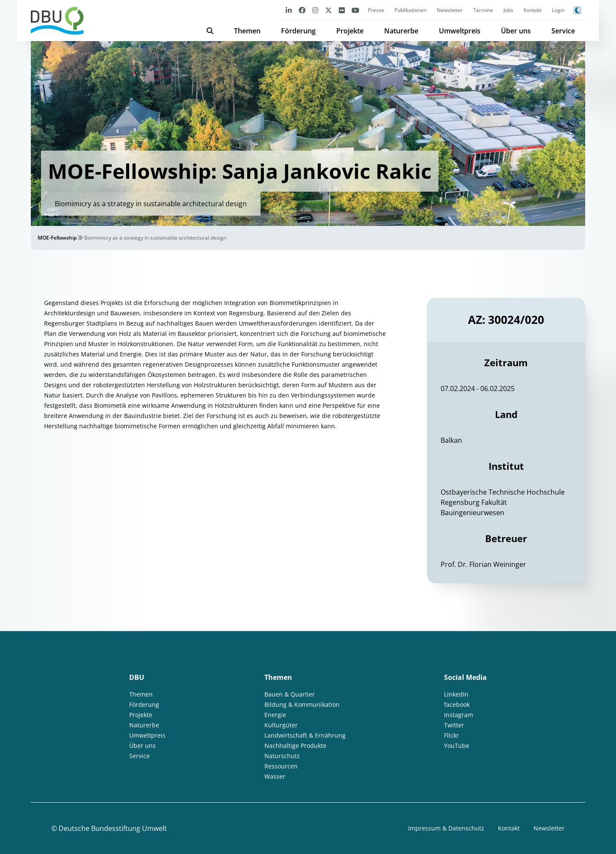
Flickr (452, 735)
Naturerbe (401, 31)
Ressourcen (281, 766)
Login (558, 10)
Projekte (350, 31)
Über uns (516, 31)
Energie (275, 715)
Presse (376, 10)
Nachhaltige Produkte (295, 746)
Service (563, 31)
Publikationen (410, 10)
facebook (457, 704)
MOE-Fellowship (57, 238)
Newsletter (450, 10)
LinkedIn (456, 694)
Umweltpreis (460, 31)
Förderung (298, 31)
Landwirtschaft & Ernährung (305, 735)
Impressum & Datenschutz (446, 828)
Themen (247, 31)
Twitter (454, 725)
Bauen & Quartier (290, 694)
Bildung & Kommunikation (302, 704)
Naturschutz (282, 756)
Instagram (459, 715)
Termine (483, 10)
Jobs (508, 10)
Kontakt (533, 10)
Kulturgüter (281, 725)
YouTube (457, 746)
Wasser (275, 776)
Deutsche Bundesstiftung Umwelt (113, 828)
